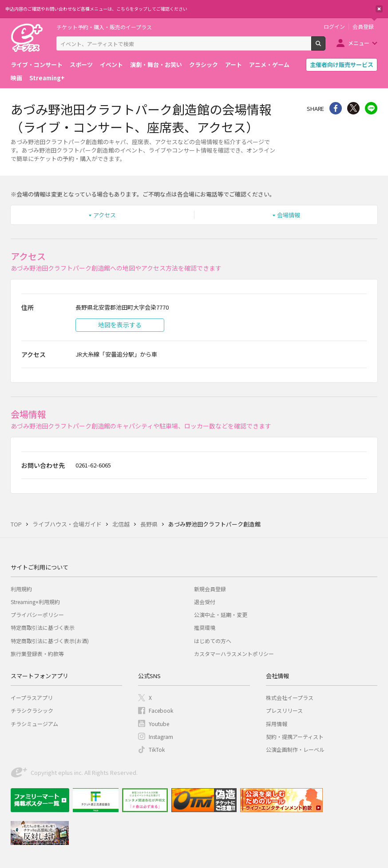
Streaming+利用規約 (35, 602)
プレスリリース (284, 710)
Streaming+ (47, 78)
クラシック (204, 65)
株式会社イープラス (290, 697)
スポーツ (81, 65)
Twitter (353, 108)
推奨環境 (205, 627)
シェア (336, 108)
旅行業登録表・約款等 (37, 654)
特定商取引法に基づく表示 (43, 627)
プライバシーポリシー (37, 615)
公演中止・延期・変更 (221, 615)
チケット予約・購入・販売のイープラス (104, 27)
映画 (16, 78)
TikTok (157, 749)
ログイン (334, 27)
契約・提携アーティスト (295, 736)
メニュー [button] (359, 43)
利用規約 (21, 589)
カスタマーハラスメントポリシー (234, 654)
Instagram (161, 736)
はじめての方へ (213, 641)
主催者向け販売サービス (342, 65)
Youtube (159, 724)
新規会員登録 (210, 589)
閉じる (379, 9)
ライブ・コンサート (37, 65)
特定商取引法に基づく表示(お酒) (50, 641)
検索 (325, 47)
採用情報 (277, 724)
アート (234, 65)
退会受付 (205, 602)
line (371, 108)
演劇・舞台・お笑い (156, 65)
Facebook (161, 710)
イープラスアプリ (32, 697)
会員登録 (363, 27)
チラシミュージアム (34, 724)
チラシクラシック (32, 710)
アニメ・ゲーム (269, 65)
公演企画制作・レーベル (295, 749)
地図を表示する (120, 325)
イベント (111, 65)
